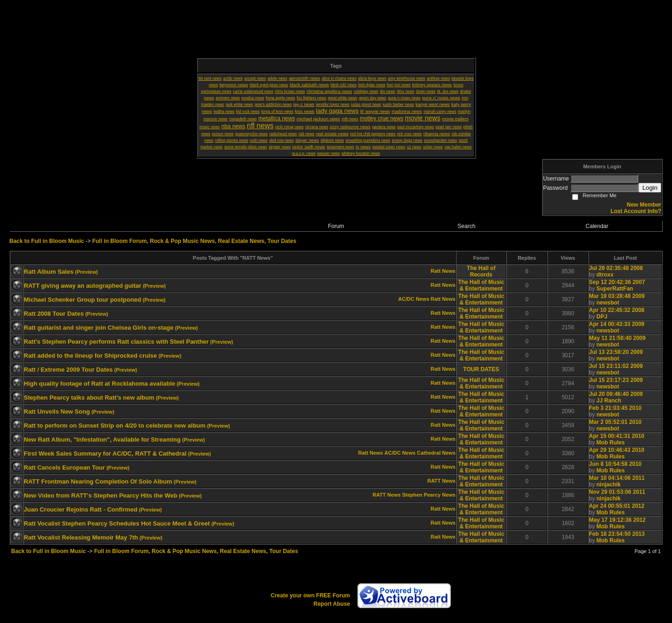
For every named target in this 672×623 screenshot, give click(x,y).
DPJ (602, 317)
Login (650, 188)
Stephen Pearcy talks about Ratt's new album (89, 398)
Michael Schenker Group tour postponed (82, 300)
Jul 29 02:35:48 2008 (616, 268)
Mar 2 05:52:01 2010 (615, 422)
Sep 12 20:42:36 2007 (617, 282)
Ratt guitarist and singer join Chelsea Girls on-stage (99, 328)
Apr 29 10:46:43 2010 (617, 450)
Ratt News (443, 271)
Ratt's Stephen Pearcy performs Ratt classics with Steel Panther (116, 342)
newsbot (608, 303)
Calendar (597, 226)
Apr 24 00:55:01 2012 (617, 506)
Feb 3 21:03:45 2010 (615, 408)
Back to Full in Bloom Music (47, 241)
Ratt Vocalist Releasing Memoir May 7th (81, 537)
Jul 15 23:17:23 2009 (616, 380)
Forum (336, 226)
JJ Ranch (609, 401)
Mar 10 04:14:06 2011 (617, 478)
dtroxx (605, 275)
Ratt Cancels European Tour (64, 467)
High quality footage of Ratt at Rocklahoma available (99, 384)
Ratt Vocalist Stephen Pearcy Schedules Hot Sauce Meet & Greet (117, 523)
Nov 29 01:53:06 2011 (617, 492)
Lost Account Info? (636, 211)
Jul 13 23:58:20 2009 (616, 352)
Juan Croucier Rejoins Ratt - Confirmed (80, 509)
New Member (644, 205)
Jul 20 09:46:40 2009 (616, 394)
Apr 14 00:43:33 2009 (617, 324)
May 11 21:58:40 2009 (617, 338)
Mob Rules (611, 443)
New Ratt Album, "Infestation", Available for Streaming (102, 440)
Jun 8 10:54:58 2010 (615, 464)
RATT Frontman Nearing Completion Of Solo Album (98, 481)
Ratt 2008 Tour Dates (54, 314)
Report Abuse (332, 604)
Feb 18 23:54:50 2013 (617, 534)
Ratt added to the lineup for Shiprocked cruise (90, 356)
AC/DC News (414, 299)
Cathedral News (436, 453)
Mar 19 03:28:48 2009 (617, 296)
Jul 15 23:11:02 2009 (616, 366)
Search (467, 226)
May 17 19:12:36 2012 (617, 520)
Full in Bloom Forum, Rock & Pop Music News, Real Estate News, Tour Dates (194, 241)
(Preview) (87, 272)
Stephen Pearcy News (429, 495)
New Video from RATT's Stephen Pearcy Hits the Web (101, 495)
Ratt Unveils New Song (57, 412)
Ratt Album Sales (49, 272)
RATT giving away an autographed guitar (83, 286)
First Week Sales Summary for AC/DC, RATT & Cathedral (105, 453)
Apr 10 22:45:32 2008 (617, 310)
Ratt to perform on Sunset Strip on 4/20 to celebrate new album (115, 426)
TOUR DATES (481, 369)
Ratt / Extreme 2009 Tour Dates (68, 370)
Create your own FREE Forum (310, 595)
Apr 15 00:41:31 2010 (617, 436)
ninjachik (609, 485)
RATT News (441, 481)
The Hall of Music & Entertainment (481, 285)
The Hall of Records (481, 271)
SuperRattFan (615, 289)
